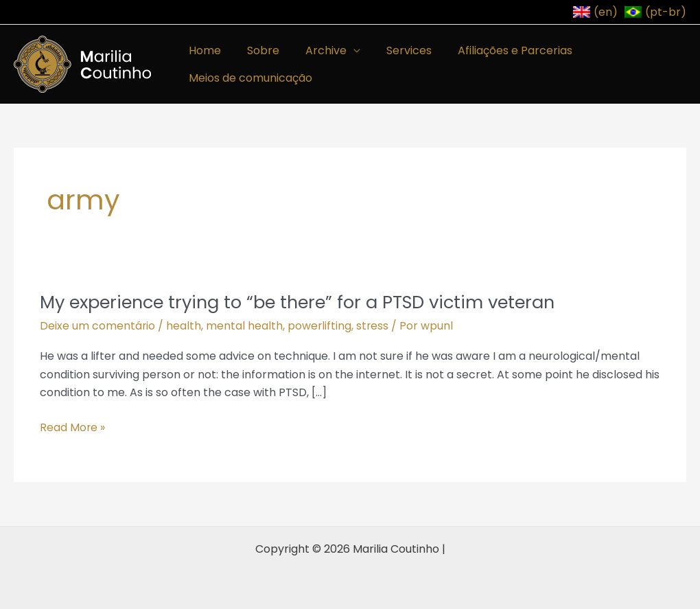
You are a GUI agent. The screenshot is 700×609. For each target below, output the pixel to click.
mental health (245, 326)
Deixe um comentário (98, 326)
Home (203, 50)
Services (395, 50)
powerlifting (320, 326)
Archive (316, 50)
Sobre (257, 50)
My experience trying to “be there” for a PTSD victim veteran (306, 302)
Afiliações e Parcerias (497, 50)
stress (374, 326)
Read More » (73, 427)
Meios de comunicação (248, 78)
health (184, 326)
